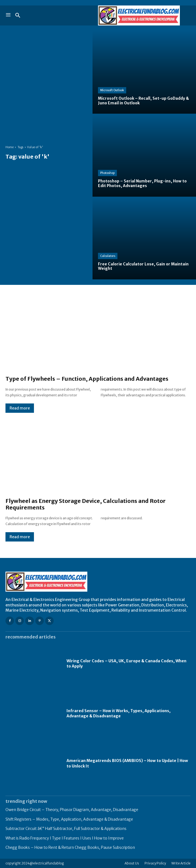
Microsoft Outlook (112, 90)
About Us (132, 863)
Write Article (181, 863)
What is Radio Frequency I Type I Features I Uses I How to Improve (65, 838)
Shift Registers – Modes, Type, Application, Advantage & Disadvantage (69, 819)
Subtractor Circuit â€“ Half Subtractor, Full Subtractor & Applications (66, 829)
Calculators (108, 256)
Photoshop (107, 173)
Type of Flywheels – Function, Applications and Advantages (87, 379)
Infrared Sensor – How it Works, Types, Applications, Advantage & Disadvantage (119, 714)
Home (10, 147)
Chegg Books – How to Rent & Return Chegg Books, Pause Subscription (70, 847)
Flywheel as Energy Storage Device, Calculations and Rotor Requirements (86, 504)
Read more (20, 408)
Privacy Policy (155, 863)
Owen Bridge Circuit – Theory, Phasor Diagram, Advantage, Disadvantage (72, 810)
